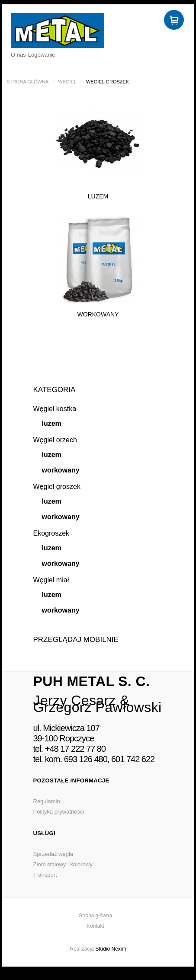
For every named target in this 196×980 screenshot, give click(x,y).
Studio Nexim (111, 949)
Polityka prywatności (59, 812)
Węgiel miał (51, 580)
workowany (61, 470)
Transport (45, 875)
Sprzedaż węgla (53, 854)
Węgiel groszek (57, 487)
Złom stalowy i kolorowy (63, 864)
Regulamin (47, 801)
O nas (18, 55)
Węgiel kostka (55, 409)
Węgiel (67, 82)
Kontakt (95, 926)
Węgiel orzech (55, 440)
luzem (52, 423)
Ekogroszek (51, 533)
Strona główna (27, 82)
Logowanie (42, 55)
